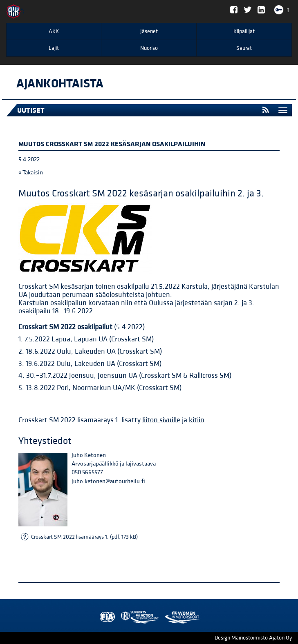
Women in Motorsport (138, 617)
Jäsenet (149, 31)
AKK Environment (122, 617)
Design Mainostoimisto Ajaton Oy (253, 638)
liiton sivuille (161, 420)
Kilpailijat (244, 31)
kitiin (197, 420)
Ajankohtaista (60, 84)
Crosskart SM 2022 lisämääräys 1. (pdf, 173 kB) (84, 537)
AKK (54, 31)
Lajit (54, 48)
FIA (105, 617)
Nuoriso (149, 48)
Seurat (244, 48)
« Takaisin (31, 173)
